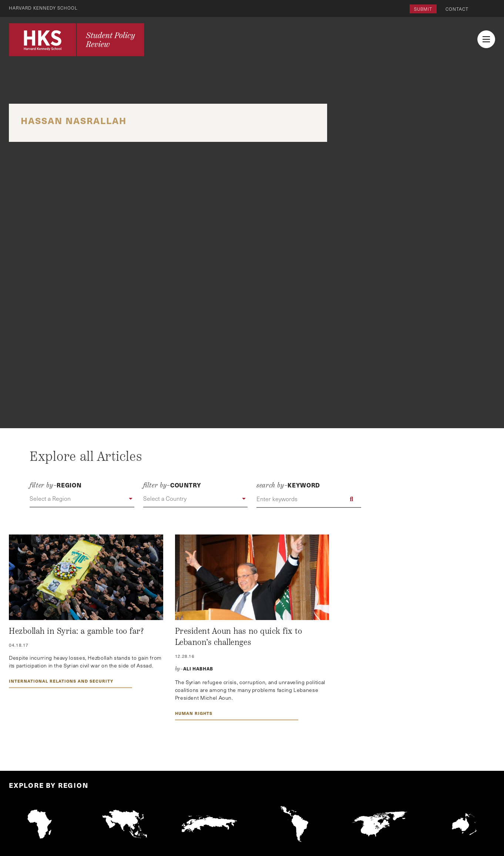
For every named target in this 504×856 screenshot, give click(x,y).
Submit (423, 9)
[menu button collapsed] (486, 39)
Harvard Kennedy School (44, 8)
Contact (457, 9)
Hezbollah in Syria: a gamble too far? (76, 631)
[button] (82, 499)
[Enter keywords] (309, 499)
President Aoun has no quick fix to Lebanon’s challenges (239, 637)
